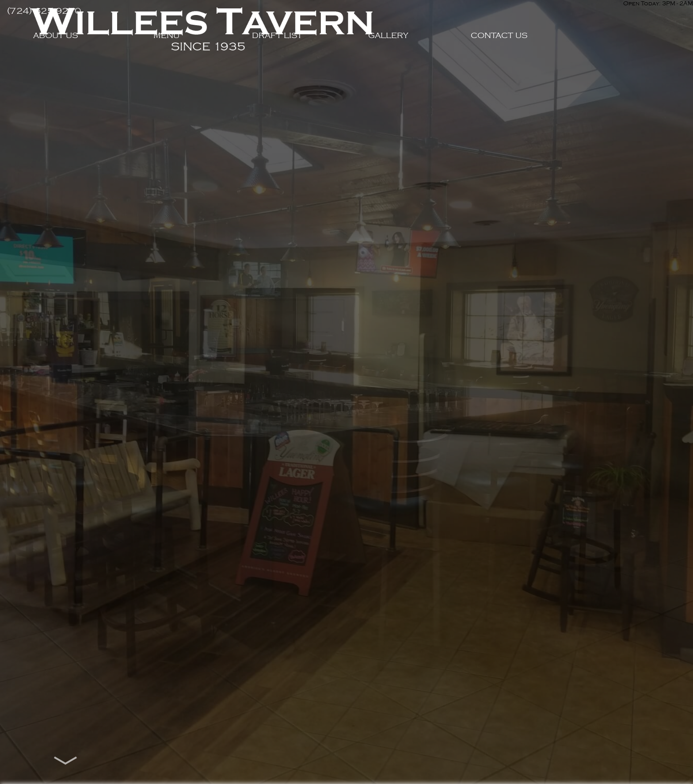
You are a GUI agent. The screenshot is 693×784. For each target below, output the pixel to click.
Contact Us (568, 81)
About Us (125, 81)
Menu (236, 81)
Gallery (457, 81)
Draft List (346, 81)
